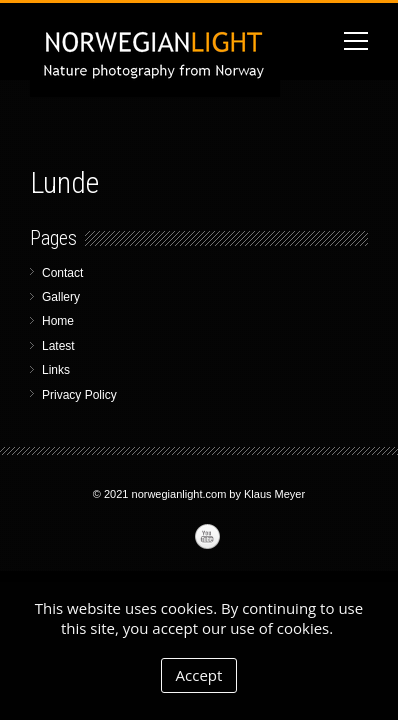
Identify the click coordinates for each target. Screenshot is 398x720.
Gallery (61, 297)
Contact (62, 273)
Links (56, 370)
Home (58, 321)
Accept (199, 675)
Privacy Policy (79, 395)
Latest (58, 346)
